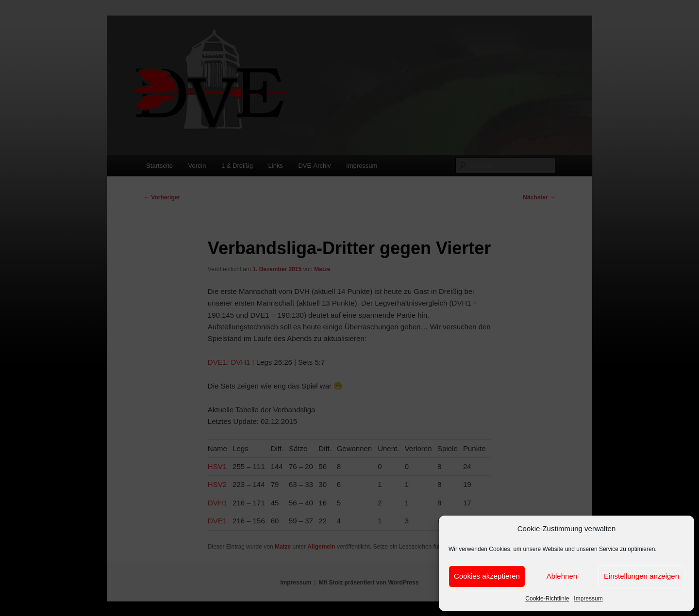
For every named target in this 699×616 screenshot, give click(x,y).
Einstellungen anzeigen (641, 576)
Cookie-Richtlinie (547, 599)
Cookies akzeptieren (487, 576)
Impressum (588, 599)
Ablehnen (562, 576)
